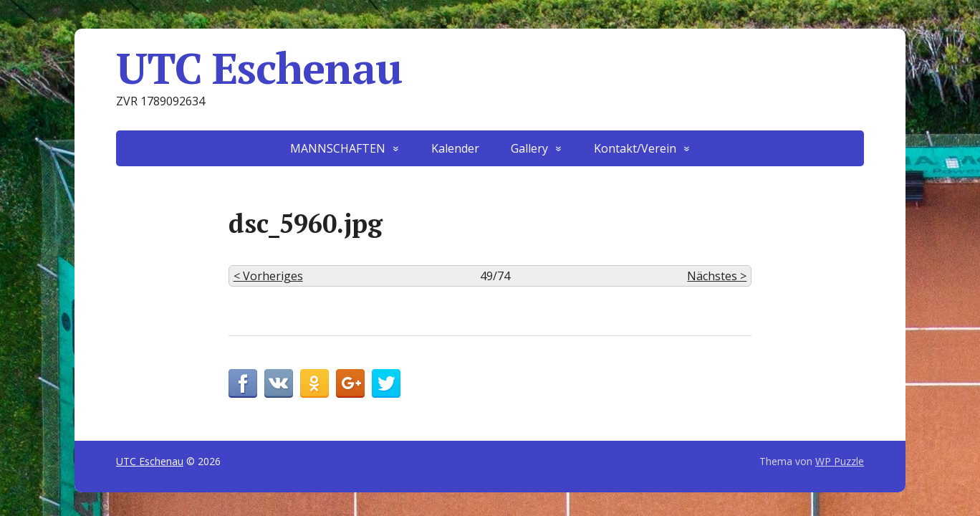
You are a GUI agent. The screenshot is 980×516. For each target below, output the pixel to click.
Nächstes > (717, 276)
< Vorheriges (268, 276)
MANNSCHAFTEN (338, 148)
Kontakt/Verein (635, 148)
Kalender (455, 148)
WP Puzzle (840, 461)
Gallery (529, 148)
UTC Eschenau (259, 68)
